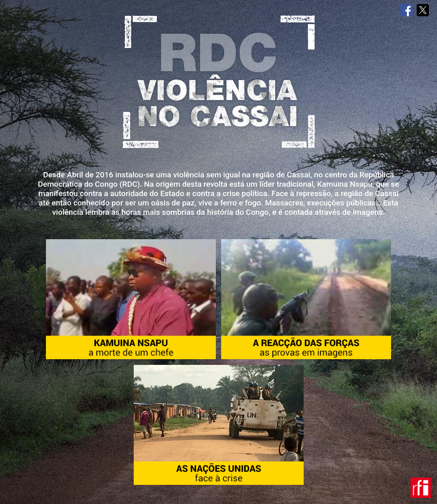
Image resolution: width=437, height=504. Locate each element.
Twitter (423, 10)
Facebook (407, 10)
